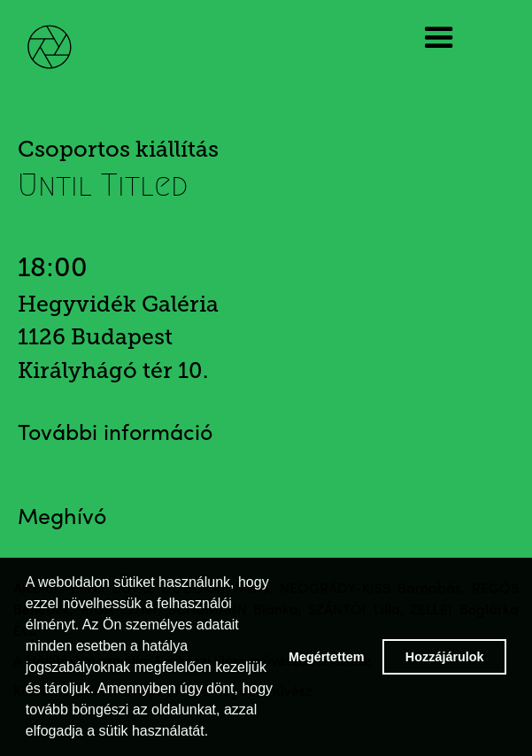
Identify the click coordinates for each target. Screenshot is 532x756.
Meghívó (62, 518)
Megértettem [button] (327, 657)
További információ (115, 434)
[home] (62, 38)
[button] (451, 38)
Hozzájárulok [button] (445, 657)
